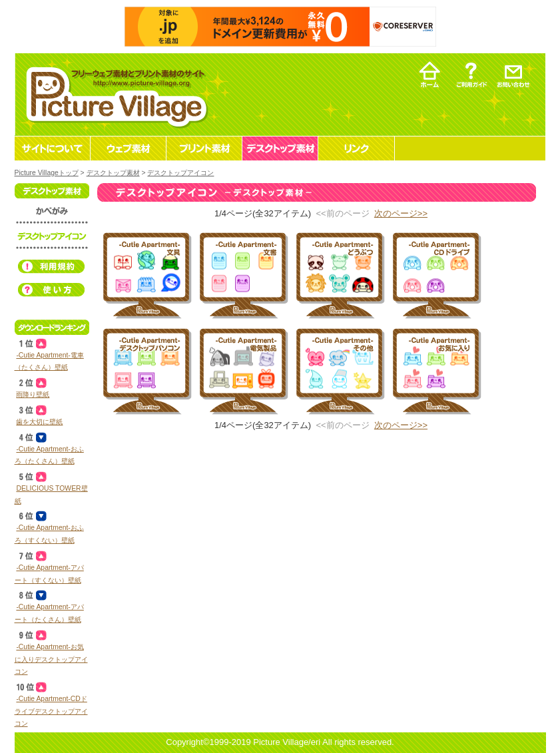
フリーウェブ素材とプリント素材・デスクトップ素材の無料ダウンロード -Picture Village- (115, 94)
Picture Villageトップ (47, 173)
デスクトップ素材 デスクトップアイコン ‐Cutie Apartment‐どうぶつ (339, 274)
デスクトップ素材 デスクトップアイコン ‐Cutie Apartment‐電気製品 (242, 370)
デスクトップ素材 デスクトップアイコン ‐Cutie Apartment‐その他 (339, 370)
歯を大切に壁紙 (39, 422)
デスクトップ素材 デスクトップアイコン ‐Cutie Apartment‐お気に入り (435, 370)
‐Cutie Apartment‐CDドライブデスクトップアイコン (51, 711)
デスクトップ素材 (113, 173)
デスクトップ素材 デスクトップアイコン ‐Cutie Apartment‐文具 (145, 274)
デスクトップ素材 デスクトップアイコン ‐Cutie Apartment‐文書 (242, 274)
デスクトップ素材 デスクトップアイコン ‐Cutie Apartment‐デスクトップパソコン (145, 370)
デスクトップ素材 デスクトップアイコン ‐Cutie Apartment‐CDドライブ (435, 274)
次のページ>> (401, 213)
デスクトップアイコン (180, 173)
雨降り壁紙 (33, 394)
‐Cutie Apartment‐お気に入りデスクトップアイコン (51, 659)
